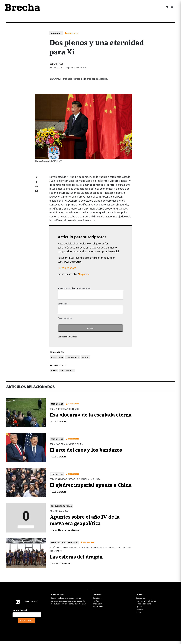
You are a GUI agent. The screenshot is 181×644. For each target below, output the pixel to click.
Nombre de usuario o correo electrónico (74, 288)
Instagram (98, 604)
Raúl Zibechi (58, 421)
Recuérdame (65, 318)
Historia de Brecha (143, 604)
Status (138, 612)
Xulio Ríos (57, 64)
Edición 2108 (57, 404)
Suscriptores (67, 371)
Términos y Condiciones (146, 601)
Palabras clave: (58, 365)
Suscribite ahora (67, 268)
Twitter (96, 601)
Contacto (140, 610)
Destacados (56, 33)
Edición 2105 (57, 439)
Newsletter (98, 607)
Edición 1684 (73, 357)
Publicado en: (57, 352)
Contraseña (63, 304)
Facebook (97, 598)
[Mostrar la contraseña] (119, 310)
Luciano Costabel (61, 563)
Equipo (139, 607)
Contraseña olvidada (68, 337)
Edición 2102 (57, 474)
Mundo (86, 357)
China (54, 371)
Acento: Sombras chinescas (64, 543)
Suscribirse (140, 598)
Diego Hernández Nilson (65, 530)
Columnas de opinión (61, 506)
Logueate (84, 274)
